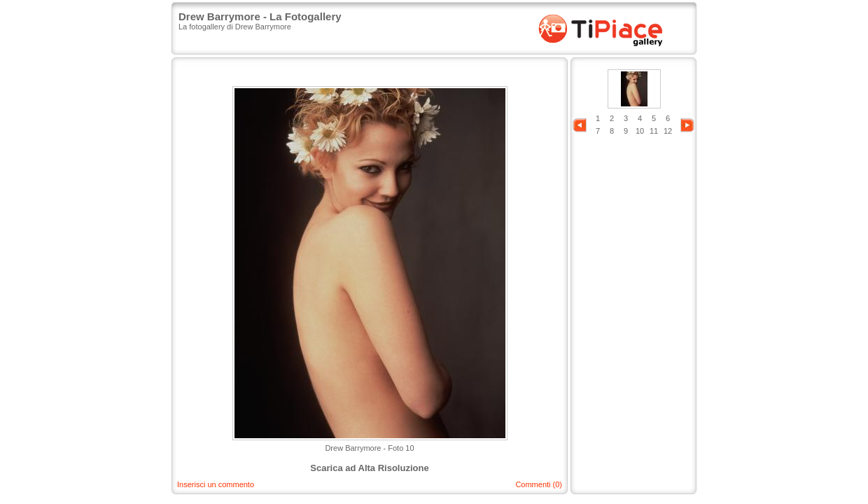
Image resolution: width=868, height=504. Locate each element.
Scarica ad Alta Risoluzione (369, 468)
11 (654, 131)
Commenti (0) (539, 484)
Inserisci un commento (216, 484)
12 (668, 131)
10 (640, 131)
